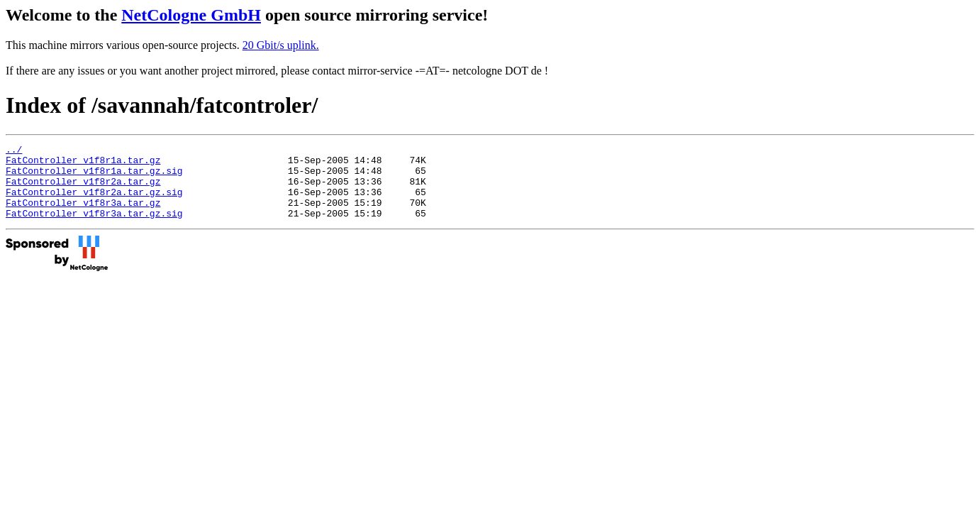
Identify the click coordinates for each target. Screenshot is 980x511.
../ (14, 151)
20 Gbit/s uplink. (281, 45)
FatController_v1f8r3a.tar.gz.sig (94, 228)
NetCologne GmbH (191, 15)
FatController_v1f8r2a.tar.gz (83, 189)
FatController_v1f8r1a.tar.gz (83, 164)
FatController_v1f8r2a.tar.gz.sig (94, 202)
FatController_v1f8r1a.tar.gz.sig (94, 177)
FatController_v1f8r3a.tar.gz (83, 215)
